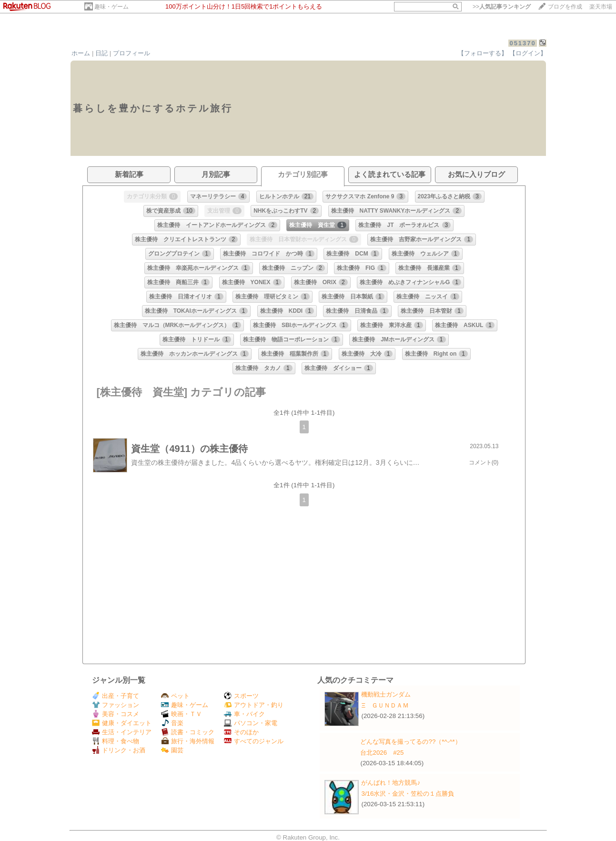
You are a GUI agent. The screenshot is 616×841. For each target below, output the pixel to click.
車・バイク (244, 714)
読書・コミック (188, 732)
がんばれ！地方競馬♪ (391, 783)
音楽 (172, 723)
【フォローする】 (483, 53)
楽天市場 (601, 7)
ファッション (116, 705)
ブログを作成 (565, 7)
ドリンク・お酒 (119, 750)
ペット (175, 696)
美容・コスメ (116, 714)
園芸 (172, 750)
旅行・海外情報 (188, 741)
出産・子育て (116, 696)
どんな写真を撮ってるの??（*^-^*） (410, 742)
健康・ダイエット (122, 723)
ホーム (81, 53)
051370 (522, 43)
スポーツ (241, 696)
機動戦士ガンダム (386, 694)
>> (502, 7)
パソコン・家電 (251, 723)
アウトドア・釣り (254, 705)
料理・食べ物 (116, 741)
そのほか (241, 732)
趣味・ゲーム (111, 7)
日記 (101, 53)
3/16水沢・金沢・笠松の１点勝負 (408, 794)
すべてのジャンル (254, 741)
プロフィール (131, 53)
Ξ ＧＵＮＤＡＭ (385, 705)
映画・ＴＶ (182, 714)
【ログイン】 (528, 53)
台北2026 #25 (382, 753)
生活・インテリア (122, 732)
